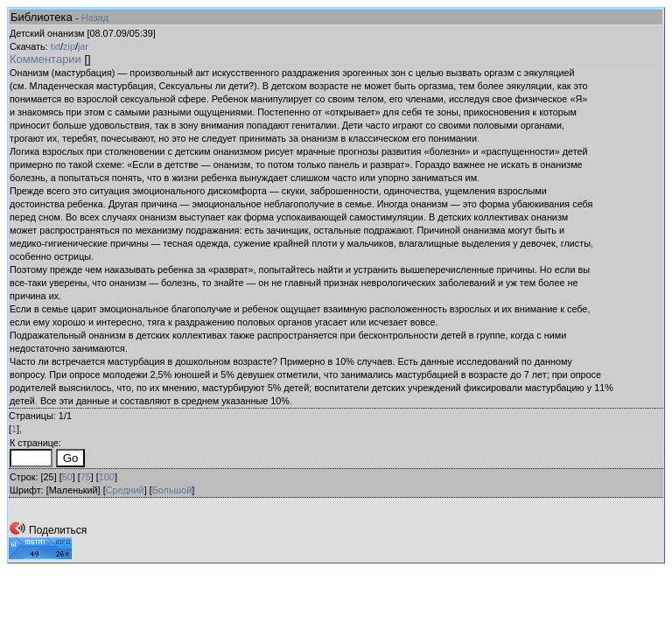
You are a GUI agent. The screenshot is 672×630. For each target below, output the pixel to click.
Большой (172, 490)
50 (67, 477)
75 (86, 477)
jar (83, 46)
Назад (95, 17)
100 (107, 477)
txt (56, 46)
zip (69, 46)
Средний (125, 490)
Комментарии (45, 59)
